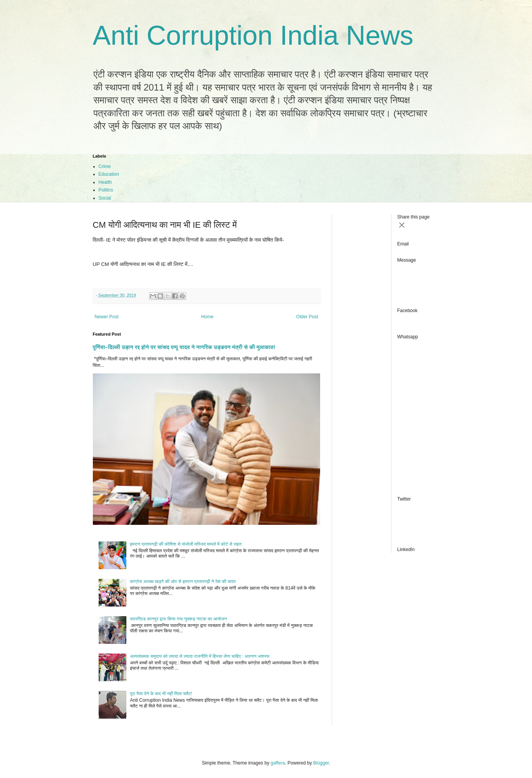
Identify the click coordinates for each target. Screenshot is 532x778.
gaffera (278, 763)
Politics (106, 190)
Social (105, 198)
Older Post (307, 317)
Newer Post (107, 317)
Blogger (321, 763)
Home (207, 317)
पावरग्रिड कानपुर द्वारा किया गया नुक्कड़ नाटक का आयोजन (178, 619)
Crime (105, 166)
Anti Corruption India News (253, 35)
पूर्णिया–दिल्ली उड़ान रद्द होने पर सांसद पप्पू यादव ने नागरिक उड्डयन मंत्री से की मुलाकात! (184, 347)
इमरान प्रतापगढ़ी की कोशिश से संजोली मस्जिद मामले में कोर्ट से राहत (186, 544)
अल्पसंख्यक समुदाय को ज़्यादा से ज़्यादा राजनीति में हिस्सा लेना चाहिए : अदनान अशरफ (200, 656)
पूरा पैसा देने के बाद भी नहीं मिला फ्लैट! (161, 694)
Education (109, 174)
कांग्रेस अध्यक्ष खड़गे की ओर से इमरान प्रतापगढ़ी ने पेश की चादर (183, 581)
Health (105, 182)
